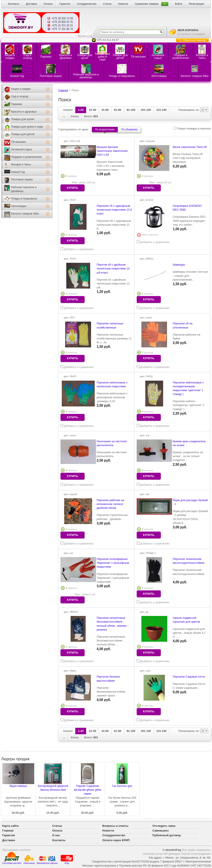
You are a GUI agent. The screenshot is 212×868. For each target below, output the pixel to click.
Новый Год (18, 172)
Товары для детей (23, 134)
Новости (123, 4)
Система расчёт (12, 858)
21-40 (92, 110)
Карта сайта (10, 826)
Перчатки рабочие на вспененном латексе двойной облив (110, 504)
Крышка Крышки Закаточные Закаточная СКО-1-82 (112, 151)
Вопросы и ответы (115, 826)
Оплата (48, 4)
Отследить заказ (164, 826)
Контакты (14, 4)
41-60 (105, 110)
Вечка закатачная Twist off (190, 147)
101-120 (146, 110)
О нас (56, 835)
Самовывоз (160, 831)
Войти (179, 4)
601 (91, 116)
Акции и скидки (21, 89)
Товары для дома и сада (27, 127)
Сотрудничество (87, 4)
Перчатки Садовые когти (189, 677)
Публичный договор (167, 835)
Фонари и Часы (21, 164)
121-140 (161, 110)
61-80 (118, 110)
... (64, 116)
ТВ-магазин (18, 142)
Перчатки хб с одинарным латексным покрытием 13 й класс (114, 210)
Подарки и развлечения (26, 157)
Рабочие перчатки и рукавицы (24, 189)
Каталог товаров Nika (25, 214)
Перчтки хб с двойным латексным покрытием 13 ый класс (113, 268)
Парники (16, 104)
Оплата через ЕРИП (116, 840)
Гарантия (65, 4)
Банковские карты (47, 860)
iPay (67, 859)
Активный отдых (22, 149)
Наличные (29, 860)
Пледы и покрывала (24, 198)
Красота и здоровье (24, 112)
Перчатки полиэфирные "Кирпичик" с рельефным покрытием (113, 563)
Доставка (31, 4)
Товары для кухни (22, 119)
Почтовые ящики (22, 179)
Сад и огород (20, 96)
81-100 (131, 110)
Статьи (107, 4)
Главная (63, 90)
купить (73, 188)
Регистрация (196, 4)
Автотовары (19, 206)
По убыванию (129, 129)
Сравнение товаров (147, 4)
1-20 (81, 110)
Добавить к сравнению (77, 249)
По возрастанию (105, 129)
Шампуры (179, 265)
